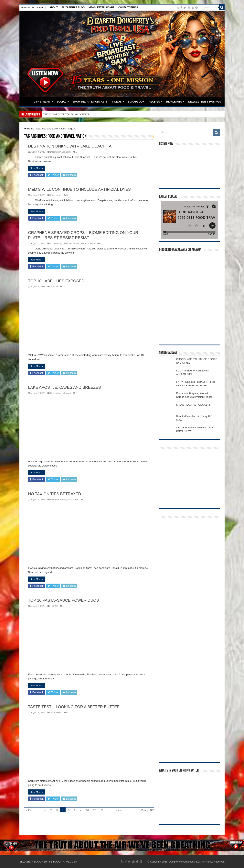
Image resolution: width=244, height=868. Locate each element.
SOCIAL (62, 102)
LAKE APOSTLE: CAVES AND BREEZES (64, 387)
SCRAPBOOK (136, 102)
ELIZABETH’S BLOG (73, 7)
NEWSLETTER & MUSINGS (205, 102)
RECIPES (154, 102)
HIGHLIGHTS (174, 102)
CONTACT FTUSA (128, 7)
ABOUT (54, 7)
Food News (56, 195)
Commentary (56, 243)
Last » (118, 810)
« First (30, 810)
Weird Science (88, 243)
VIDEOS (117, 102)
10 (87, 810)
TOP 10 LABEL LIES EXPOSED (56, 281)
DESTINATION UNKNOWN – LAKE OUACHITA (70, 146)
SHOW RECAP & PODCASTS (90, 102)
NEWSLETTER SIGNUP (101, 7)
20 (95, 810)
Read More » (37, 168)
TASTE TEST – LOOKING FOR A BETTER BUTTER (74, 707)
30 (102, 810)
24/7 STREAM (42, 102)
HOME (27, 101)
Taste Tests (55, 712)
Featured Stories (72, 243)
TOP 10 (54, 287)
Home (29, 129)
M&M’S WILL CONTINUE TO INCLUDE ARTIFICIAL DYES (79, 189)
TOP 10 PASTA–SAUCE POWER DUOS (64, 600)
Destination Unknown (60, 152)
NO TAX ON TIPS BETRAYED (55, 494)
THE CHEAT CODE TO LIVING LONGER (66, 114)
